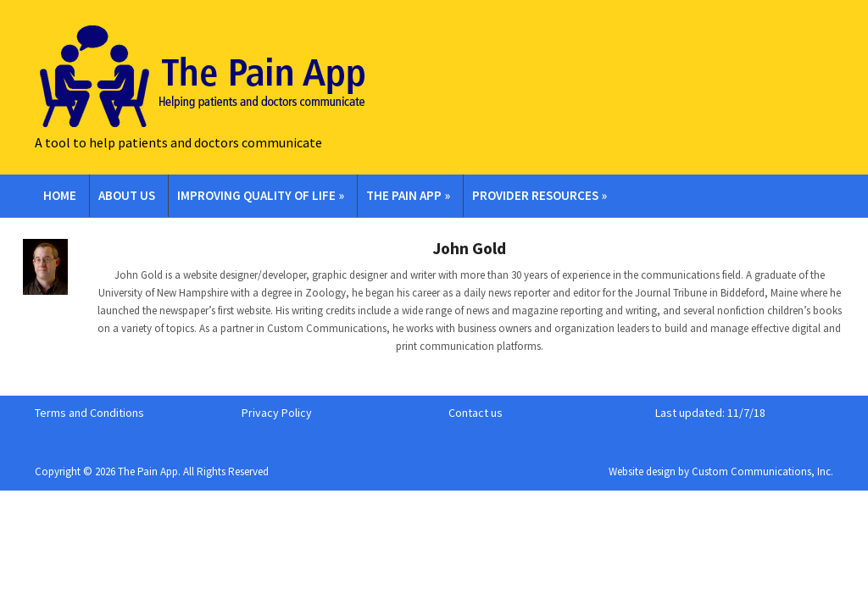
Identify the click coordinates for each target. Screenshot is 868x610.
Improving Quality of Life (261, 195)
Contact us (476, 413)
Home (60, 195)
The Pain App (408, 195)
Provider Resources (540, 195)
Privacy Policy (277, 413)
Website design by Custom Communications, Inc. (721, 471)
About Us (127, 195)
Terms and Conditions (89, 413)
